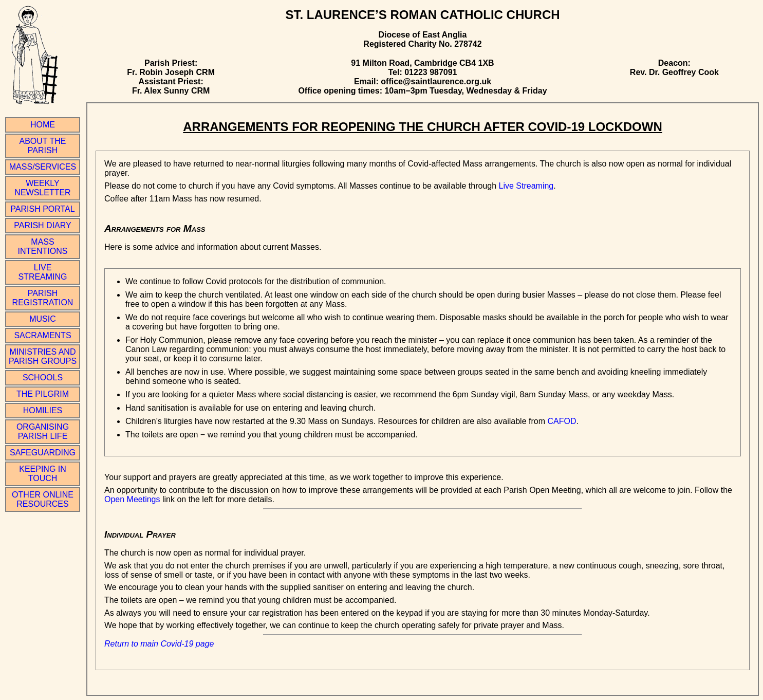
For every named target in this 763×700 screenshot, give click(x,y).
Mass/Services (43, 167)
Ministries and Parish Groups (43, 356)
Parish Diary (42, 225)
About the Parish (43, 146)
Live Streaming (42, 272)
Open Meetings (132, 499)
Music (43, 319)
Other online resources (43, 499)
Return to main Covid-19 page (159, 644)
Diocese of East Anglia (423, 35)
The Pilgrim (43, 394)
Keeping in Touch (43, 474)
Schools (43, 377)
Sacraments (42, 335)
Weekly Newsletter (42, 188)
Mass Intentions (43, 246)
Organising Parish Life (43, 431)
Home (43, 125)
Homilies (43, 410)
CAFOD (562, 421)
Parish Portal (42, 209)
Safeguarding (43, 453)
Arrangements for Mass (155, 228)
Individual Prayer (140, 534)
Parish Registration (43, 298)
